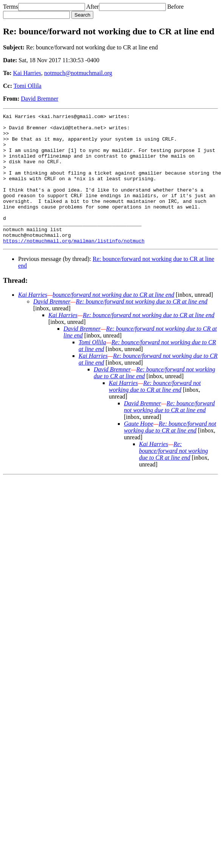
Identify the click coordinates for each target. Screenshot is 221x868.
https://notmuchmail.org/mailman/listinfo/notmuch (74, 267)
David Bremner (39, 99)
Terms (11, 7)
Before (176, 7)
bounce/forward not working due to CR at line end (113, 321)
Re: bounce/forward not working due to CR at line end (142, 327)
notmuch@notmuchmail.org (78, 73)
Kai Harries (27, 73)
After (93, 7)
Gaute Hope (139, 450)
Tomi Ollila (28, 86)
